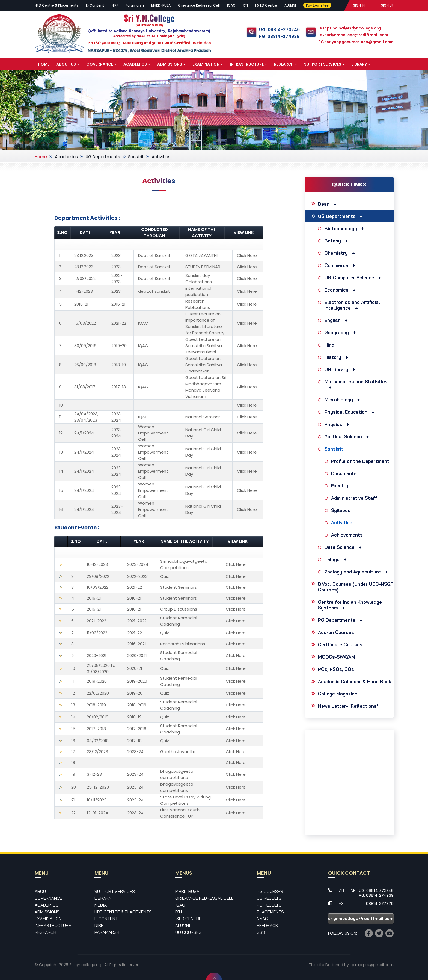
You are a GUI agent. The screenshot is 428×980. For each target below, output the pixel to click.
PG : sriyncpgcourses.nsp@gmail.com (356, 42)
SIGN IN (359, 5)
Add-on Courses (336, 632)
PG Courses (270, 891)
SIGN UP (387, 5)
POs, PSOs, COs (336, 669)
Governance (101, 64)
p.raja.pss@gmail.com (373, 965)
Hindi (335, 345)
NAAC (262, 919)
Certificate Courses (340, 645)
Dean (329, 204)
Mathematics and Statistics (356, 384)
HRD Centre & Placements (57, 5)
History (338, 357)
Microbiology (344, 400)
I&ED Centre (188, 919)
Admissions (171, 64)
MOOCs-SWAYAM (337, 657)
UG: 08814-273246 (278, 30)
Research (286, 64)
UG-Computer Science (354, 278)
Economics (341, 290)
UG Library (341, 369)
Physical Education (351, 412)
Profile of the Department (361, 461)
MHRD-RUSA (161, 5)
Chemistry (341, 253)
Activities (342, 522)
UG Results (269, 898)
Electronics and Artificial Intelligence (352, 305)
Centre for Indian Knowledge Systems (350, 605)
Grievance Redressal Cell (199, 5)
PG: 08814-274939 (278, 36)
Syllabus (341, 510)
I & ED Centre (266, 5)
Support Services (324, 64)
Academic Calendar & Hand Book (355, 681)
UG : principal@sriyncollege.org (349, 28)
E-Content (95, 5)
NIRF (115, 5)
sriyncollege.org (87, 965)
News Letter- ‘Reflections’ (348, 706)
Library (361, 64)
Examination (208, 64)
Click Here (247, 255)
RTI (245, 5)
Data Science (344, 547)
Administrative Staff (355, 498)
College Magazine (338, 694)
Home (44, 64)
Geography (342, 332)
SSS (261, 932)
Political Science (348, 436)
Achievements (348, 535)
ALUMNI (290, 5)
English (338, 320)
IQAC (231, 5)
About (42, 891)
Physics (338, 424)
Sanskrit (136, 157)
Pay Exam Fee (317, 5)
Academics (137, 64)
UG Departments (103, 157)
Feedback (267, 925)
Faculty (340, 486)
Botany (338, 241)
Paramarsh (135, 5)
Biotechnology (346, 228)
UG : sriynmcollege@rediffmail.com (353, 35)
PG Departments (342, 620)
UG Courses (188, 932)
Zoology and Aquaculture (358, 572)
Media (46, 77)
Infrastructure (249, 64)
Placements (270, 912)
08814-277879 (380, 904)
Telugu (337, 559)
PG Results (269, 905)
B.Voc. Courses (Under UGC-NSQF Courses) (356, 587)
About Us (68, 64)
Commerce (341, 265)
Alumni (183, 925)
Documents (345, 473)
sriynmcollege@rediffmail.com (361, 918)
